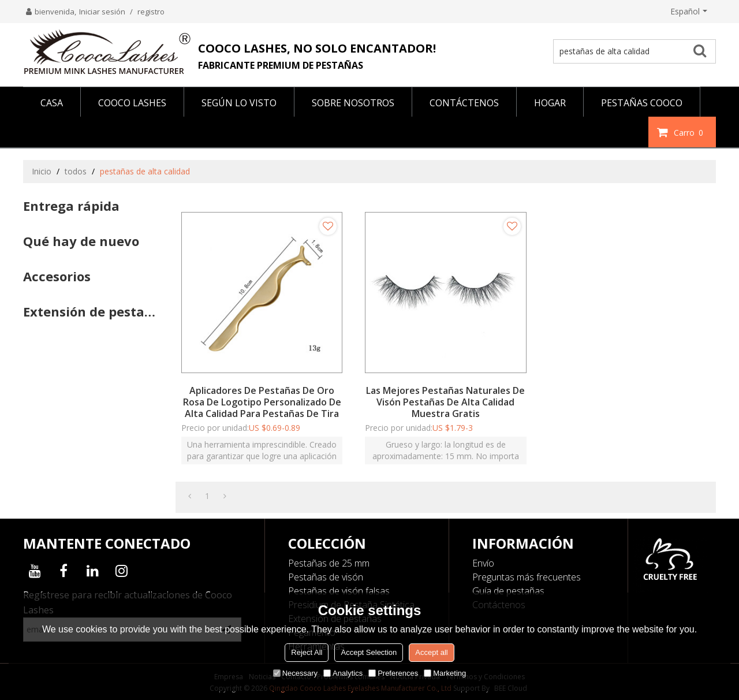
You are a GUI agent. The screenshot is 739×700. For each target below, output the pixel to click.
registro (151, 12)
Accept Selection (369, 652)
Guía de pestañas (508, 591)
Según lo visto (239, 103)
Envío (483, 563)
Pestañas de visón (326, 577)
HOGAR (550, 103)
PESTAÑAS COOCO (642, 103)
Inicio (42, 171)
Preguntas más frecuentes (527, 577)
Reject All (307, 652)
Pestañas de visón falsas (339, 591)
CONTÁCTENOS (464, 103)
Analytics (343, 673)
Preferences (393, 673)
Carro (690, 132)
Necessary (295, 673)
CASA (52, 103)
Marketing (445, 673)
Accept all (431, 652)
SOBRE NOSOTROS (353, 103)
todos (76, 171)
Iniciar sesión (102, 12)
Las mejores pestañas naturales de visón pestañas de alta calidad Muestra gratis (445, 402)
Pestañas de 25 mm (329, 563)
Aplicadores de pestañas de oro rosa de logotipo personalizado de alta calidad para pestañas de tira (262, 402)
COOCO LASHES (132, 103)
